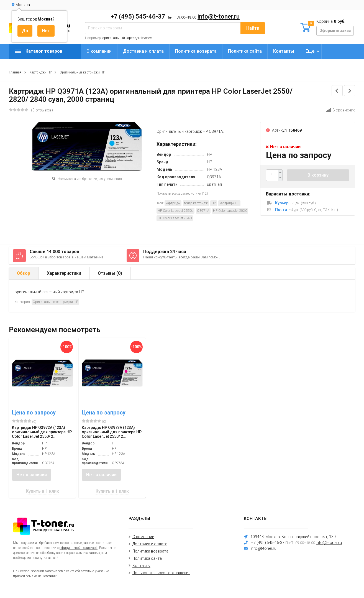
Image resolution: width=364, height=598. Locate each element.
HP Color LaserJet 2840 (175, 218)
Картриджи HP (41, 72)
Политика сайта (245, 51)
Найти (253, 28)
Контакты (284, 51)
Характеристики (64, 273)
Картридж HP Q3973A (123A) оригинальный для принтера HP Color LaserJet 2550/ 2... (112, 432)
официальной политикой (79, 548)
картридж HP (229, 203)
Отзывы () (110, 273)
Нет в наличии (32, 475)
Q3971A (203, 211)
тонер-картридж (196, 203)
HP (214, 203)
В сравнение (341, 110)
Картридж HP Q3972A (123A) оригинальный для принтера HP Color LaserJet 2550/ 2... (42, 432)
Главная (15, 72)
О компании (99, 51)
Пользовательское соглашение (161, 573)
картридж (173, 203)
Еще (310, 51)
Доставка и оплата (143, 51)
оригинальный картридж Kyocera (128, 38)
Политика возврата (196, 51)
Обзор (24, 273)
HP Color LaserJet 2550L (175, 211)
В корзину (318, 175)
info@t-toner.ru (219, 16)
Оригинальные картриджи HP (82, 72)
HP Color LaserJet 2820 (230, 211)
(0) (24, 421)
